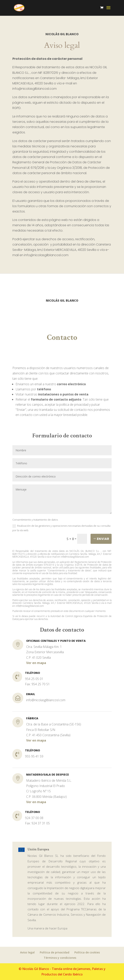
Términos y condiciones (60, 958)
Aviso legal (27, 952)
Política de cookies (87, 952)
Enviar (103, 539)
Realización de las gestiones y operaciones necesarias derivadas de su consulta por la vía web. (61, 528)
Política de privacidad (55, 952)
